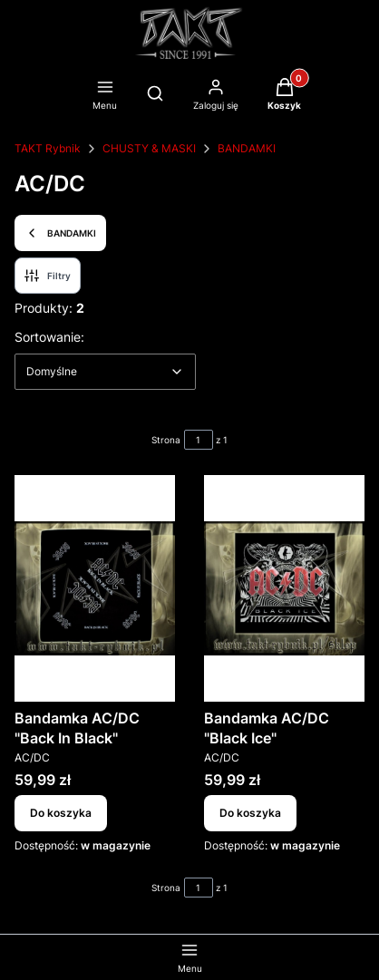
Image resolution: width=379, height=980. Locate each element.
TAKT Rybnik (48, 148)
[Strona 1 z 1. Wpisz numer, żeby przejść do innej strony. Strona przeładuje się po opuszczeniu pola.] (199, 440)
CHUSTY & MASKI (149, 148)
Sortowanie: (49, 336)
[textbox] (105, 372)
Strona (166, 440)
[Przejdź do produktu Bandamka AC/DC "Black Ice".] (284, 588)
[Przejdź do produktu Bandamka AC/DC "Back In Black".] (95, 588)
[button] (284, 96)
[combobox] (105, 372)
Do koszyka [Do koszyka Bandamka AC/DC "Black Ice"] (250, 813)
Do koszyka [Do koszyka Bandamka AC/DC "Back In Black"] (61, 813)
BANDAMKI (247, 148)
